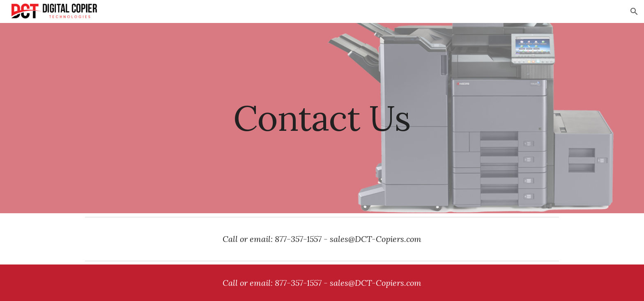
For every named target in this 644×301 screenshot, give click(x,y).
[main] (322, 118)
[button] (634, 11)
